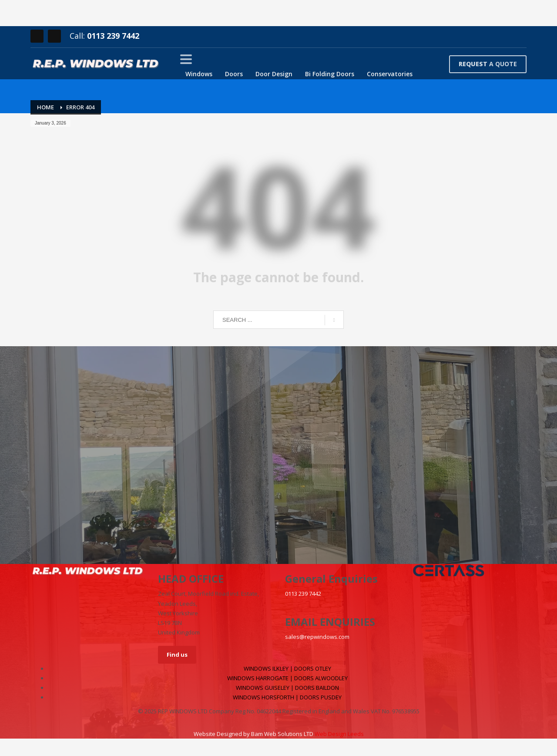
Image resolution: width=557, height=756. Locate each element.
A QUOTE (488, 64)
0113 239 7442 (113, 36)
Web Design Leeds (339, 734)
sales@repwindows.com (317, 637)
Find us (177, 655)
